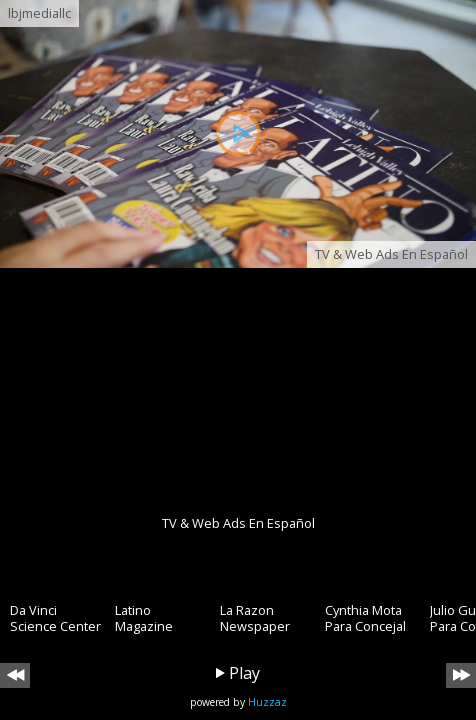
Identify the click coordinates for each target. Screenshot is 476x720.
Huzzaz (267, 702)
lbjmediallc (39, 13)
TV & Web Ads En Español (391, 254)
